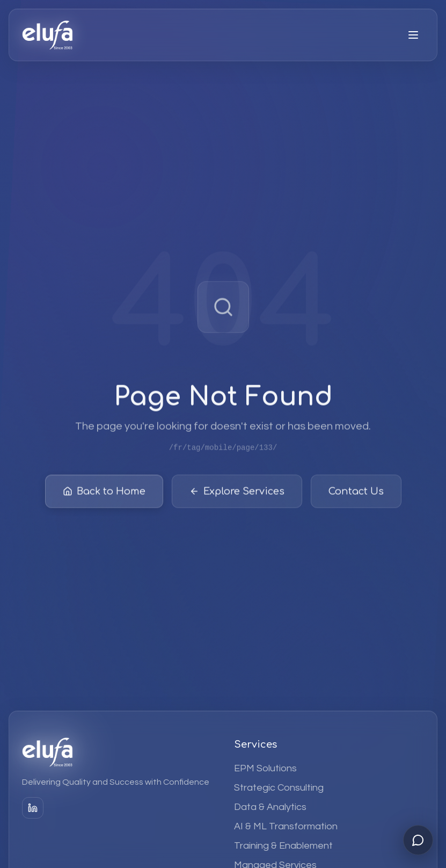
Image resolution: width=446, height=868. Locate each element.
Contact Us (356, 494)
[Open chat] (418, 840)
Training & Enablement (283, 846)
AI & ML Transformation (286, 826)
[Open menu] (413, 35)
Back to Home (104, 494)
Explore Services (237, 494)
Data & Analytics (270, 807)
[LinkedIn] (33, 808)
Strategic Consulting (279, 788)
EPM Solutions (265, 768)
